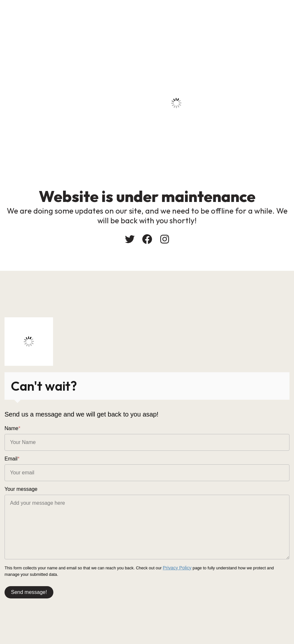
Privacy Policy (176, 568)
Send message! (29, 591)
